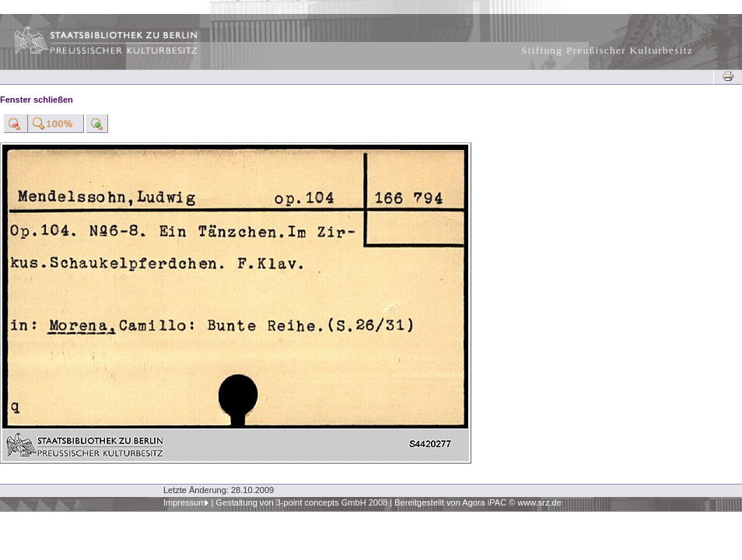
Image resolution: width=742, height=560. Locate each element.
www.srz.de (539, 502)
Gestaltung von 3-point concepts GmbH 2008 (301, 502)
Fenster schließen (37, 100)
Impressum (185, 502)
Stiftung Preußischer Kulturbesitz (607, 50)
